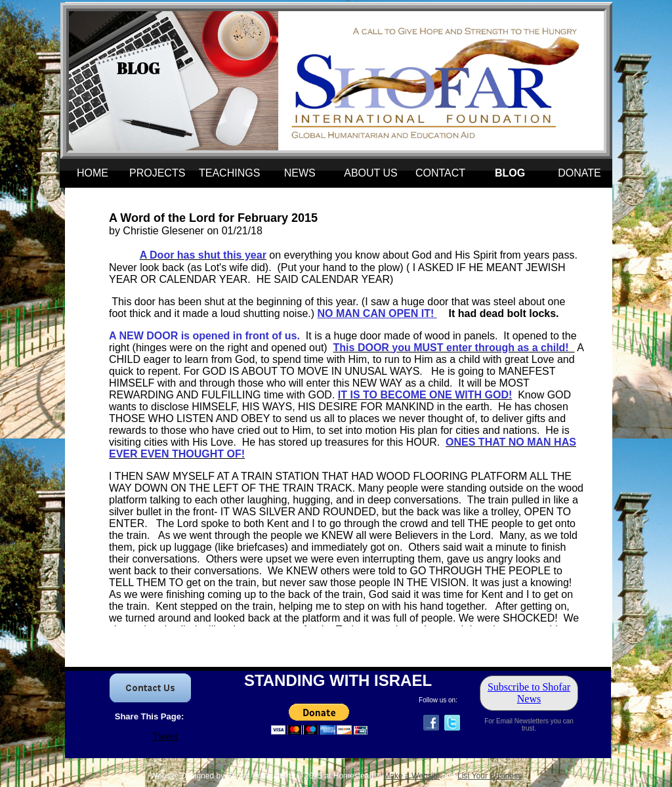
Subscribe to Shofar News (529, 693)
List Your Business (490, 776)
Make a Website (411, 776)
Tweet (165, 736)
